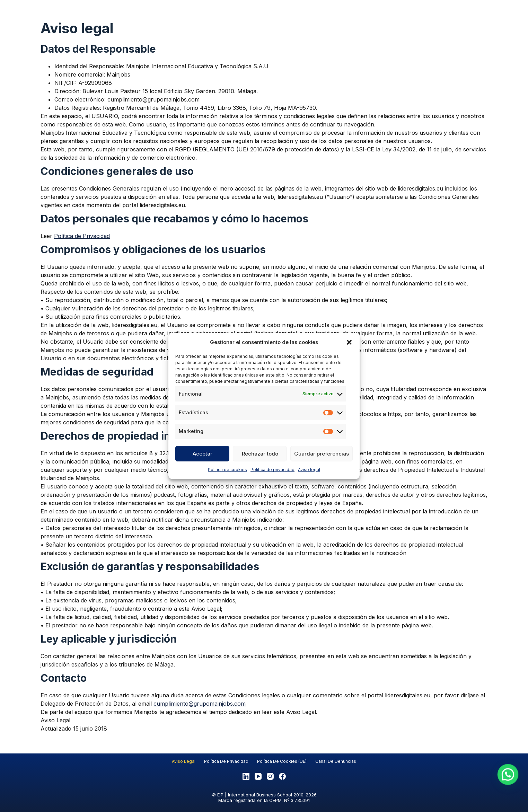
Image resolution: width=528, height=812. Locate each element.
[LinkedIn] (246, 776)
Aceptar (203, 454)
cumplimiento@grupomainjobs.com (200, 704)
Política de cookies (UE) (282, 761)
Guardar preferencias (322, 454)
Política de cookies (227, 470)
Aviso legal (309, 470)
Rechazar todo (260, 454)
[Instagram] (270, 776)
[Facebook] (282, 776)
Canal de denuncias (336, 761)
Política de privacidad (272, 470)
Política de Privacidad (82, 236)
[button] (349, 342)
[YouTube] (258, 776)
